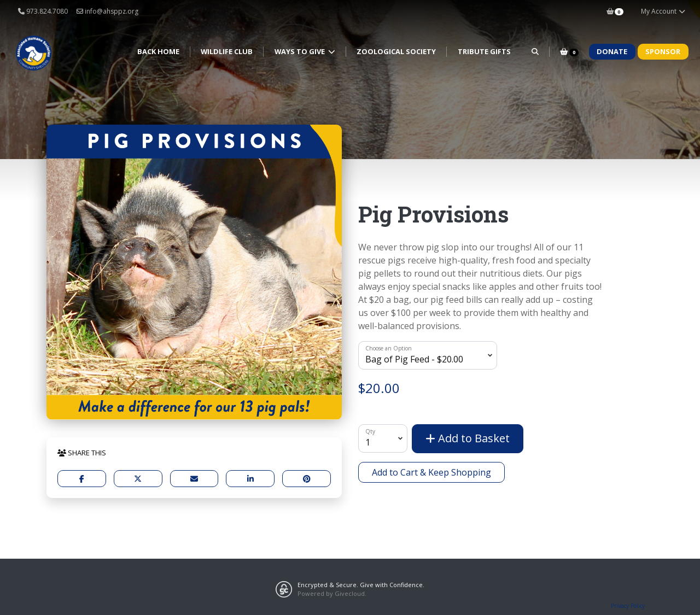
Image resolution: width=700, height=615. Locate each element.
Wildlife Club (227, 51)
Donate (612, 51)
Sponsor (663, 51)
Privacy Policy (628, 606)
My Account (664, 11)
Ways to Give (301, 51)
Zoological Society (396, 51)
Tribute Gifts (484, 51)
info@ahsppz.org (107, 11)
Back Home (158, 51)
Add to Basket (468, 438)
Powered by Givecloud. (332, 593)
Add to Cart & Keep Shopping (431, 472)
